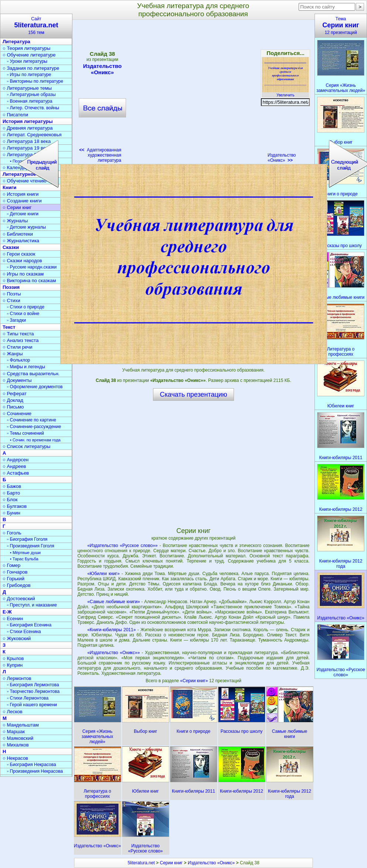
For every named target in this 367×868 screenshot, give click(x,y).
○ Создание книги (22, 201)
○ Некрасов (15, 758)
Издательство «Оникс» (282, 158)
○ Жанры (13, 354)
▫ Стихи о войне (23, 314)
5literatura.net (141, 863)
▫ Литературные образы (31, 95)
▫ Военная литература (30, 101)
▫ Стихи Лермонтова (28, 698)
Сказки (11, 247)
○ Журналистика (21, 241)
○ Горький (13, 579)
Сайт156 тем (36, 26)
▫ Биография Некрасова (32, 765)
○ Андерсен (16, 460)
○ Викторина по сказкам (29, 281)
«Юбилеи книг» (103, 574)
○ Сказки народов (22, 261)
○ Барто (11, 493)
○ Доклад (13, 400)
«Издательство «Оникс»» (113, 653)
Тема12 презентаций (341, 26)
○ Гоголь (12, 533)
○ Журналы (15, 221)
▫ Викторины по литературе (35, 81)
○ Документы (17, 380)
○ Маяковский (18, 738)
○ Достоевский (19, 599)
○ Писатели (15, 115)
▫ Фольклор (18, 360)
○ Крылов (13, 658)
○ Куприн (13, 665)
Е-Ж (7, 612)
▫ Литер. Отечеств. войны (33, 108)
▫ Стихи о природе (26, 307)
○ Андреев (14, 466)
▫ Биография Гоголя (27, 539)
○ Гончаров (15, 572)
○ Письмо (13, 407)
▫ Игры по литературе (29, 75)
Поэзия (11, 287)
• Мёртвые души (25, 553)
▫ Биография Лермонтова (33, 685)
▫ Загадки (16, 320)
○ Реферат (15, 394)
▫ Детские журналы (26, 227)
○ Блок (10, 500)
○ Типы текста (18, 334)
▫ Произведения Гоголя (31, 546)
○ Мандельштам (21, 725)
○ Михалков (16, 745)
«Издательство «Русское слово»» (122, 546)
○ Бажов (12, 486)
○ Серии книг (17, 207)
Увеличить (285, 93)
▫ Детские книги (23, 214)
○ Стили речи (18, 347)
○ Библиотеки (18, 234)
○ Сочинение (17, 414)
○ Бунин (11, 513)
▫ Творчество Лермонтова (33, 691)
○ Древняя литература (28, 128)
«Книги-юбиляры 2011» (111, 630)
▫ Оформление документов (35, 387)
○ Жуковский (17, 638)
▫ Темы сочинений (26, 433)
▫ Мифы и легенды (26, 367)
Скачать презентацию (194, 394)
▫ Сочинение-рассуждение (34, 427)
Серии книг (171, 863)
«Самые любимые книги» (113, 602)
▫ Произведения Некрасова (35, 771)
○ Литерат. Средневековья (32, 135)
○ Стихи (11, 300)
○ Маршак (14, 732)
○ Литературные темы (27, 88)
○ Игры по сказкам (23, 274)
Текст (9, 327)
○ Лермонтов (17, 678)
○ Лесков (13, 712)
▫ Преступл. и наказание (32, 605)
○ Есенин (13, 618)
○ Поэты (12, 294)
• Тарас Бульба (24, 559)
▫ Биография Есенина (29, 625)
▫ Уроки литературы (27, 61)
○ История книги (21, 194)
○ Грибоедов (17, 585)
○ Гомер (11, 565)
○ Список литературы (26, 446)
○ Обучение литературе (29, 55)
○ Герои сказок (19, 254)
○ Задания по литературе (31, 68)
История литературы (28, 121)
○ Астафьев (16, 473)
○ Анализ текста (21, 340)
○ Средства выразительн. (31, 374)
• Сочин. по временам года (35, 440)
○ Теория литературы (26, 48)
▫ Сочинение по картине (32, 420)
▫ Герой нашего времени (32, 705)
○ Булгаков (15, 506)
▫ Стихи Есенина (24, 632)
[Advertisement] (193, 464)
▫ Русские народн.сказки (32, 267)
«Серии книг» (194, 681)
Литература (16, 42)
